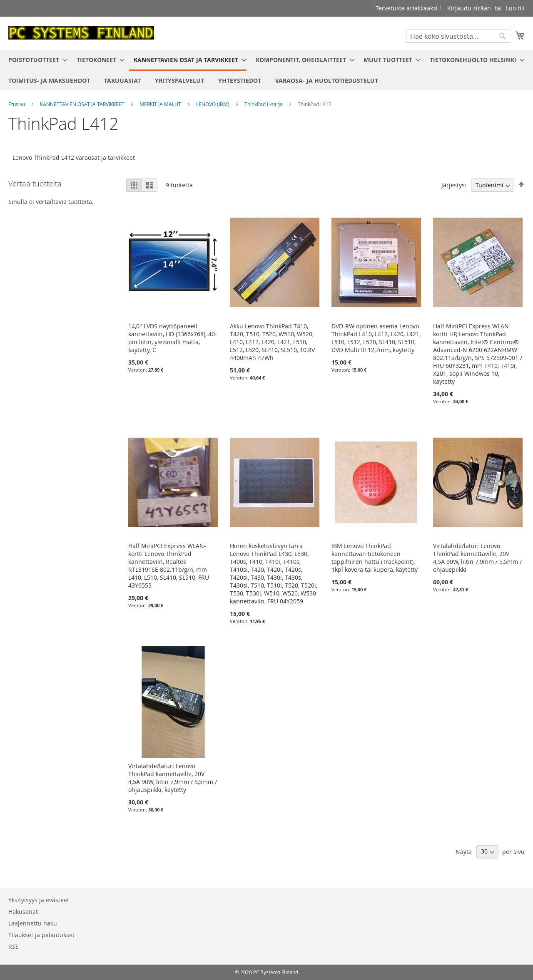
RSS (14, 947)
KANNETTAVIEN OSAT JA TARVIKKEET (83, 104)
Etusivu (17, 104)
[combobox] (458, 36)
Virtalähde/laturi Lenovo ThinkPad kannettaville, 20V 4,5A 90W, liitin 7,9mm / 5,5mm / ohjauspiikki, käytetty (173, 778)
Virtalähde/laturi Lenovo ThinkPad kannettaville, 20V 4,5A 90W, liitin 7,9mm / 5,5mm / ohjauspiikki (477, 558)
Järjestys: (454, 185)
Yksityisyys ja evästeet (39, 900)
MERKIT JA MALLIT (161, 104)
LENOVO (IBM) (213, 104)
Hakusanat (23, 912)
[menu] (266, 70)
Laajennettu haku (33, 923)
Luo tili (515, 8)
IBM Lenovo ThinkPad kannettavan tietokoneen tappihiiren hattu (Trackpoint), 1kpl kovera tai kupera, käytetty (375, 558)
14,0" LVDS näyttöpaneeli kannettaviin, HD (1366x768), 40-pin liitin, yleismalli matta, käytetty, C (173, 338)
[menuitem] (35, 60)
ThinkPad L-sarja (264, 104)
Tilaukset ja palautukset (41, 935)
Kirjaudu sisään (469, 8)
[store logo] (81, 33)
